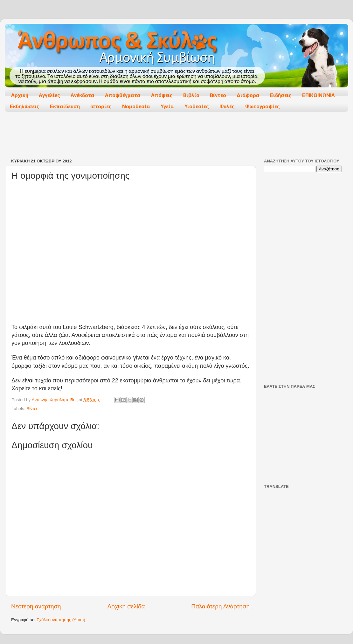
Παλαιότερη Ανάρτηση (220, 606)
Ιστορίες (101, 106)
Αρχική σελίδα (126, 606)
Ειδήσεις (281, 95)
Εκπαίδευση (65, 106)
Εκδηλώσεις (25, 106)
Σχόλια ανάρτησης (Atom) (61, 620)
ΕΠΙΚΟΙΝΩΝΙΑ (318, 95)
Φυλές (227, 106)
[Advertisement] (176, 136)
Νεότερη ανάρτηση (36, 606)
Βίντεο (218, 95)
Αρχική (20, 95)
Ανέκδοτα (83, 95)
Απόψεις (162, 95)
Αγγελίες (49, 95)
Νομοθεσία (136, 106)
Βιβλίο (191, 95)
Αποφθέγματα (123, 95)
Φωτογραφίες (263, 106)
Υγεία (167, 106)
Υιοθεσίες (197, 106)
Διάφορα (248, 95)
